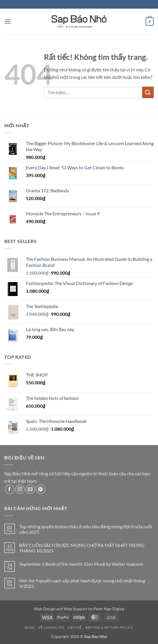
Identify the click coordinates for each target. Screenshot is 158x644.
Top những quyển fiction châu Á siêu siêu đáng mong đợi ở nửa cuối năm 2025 (86, 529)
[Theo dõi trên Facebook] (10, 489)
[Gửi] (148, 92)
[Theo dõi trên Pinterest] (41, 489)
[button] (8, 21)
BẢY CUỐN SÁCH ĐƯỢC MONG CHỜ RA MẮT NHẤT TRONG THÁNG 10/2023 (82, 548)
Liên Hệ (75, 627)
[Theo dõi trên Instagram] (20, 489)
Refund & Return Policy (109, 627)
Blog (30, 627)
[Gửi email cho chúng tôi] (30, 489)
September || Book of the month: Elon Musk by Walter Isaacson (81, 564)
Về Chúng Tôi (51, 627)
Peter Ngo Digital (109, 609)
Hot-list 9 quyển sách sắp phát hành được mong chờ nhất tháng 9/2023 (82, 583)
